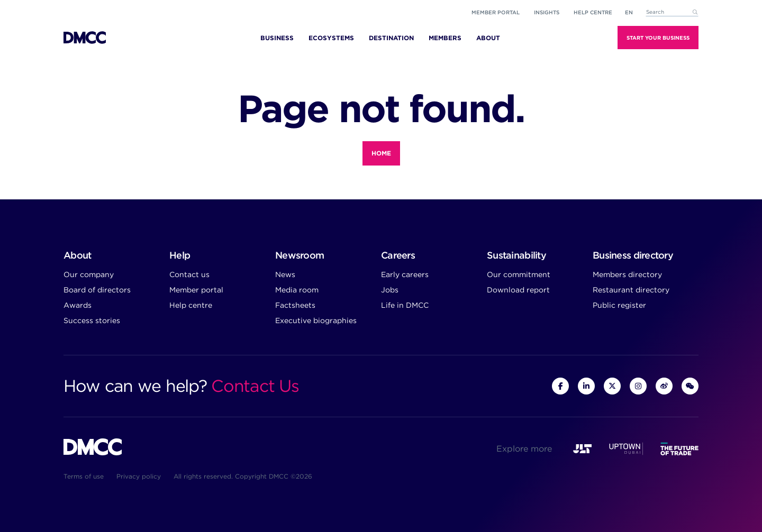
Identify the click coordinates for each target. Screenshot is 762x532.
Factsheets (295, 305)
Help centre (191, 305)
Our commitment (519, 274)
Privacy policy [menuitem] (139, 476)
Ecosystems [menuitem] (331, 38)
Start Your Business (658, 38)
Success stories (92, 320)
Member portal (496, 12)
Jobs (390, 290)
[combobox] (672, 12)
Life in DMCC (405, 305)
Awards (78, 305)
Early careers (405, 274)
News (285, 274)
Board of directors (97, 290)
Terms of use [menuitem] (84, 476)
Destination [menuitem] (391, 38)
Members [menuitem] (445, 38)
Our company (89, 274)
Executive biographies (316, 320)
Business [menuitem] (277, 38)
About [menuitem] (488, 38)
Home (381, 153)
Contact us (189, 274)
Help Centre (593, 12)
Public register (619, 305)
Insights (547, 12)
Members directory (627, 274)
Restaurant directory (631, 290)
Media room (297, 290)
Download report (518, 290)
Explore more (524, 449)
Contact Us (255, 386)
